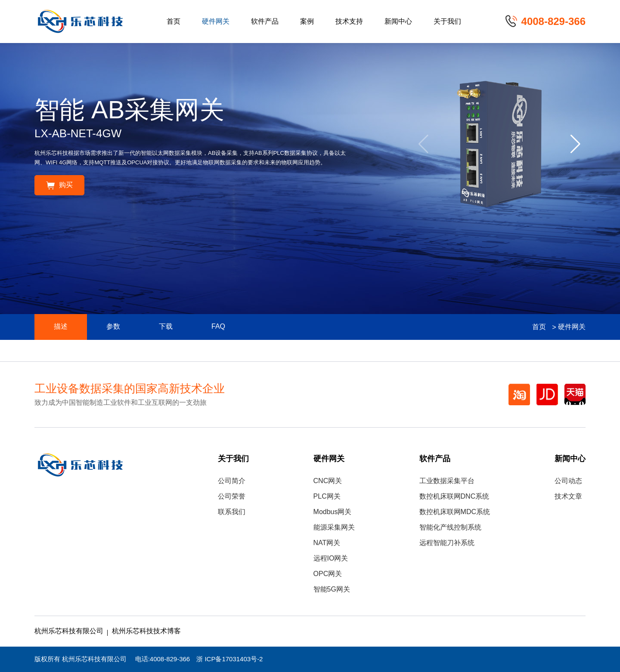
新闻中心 (398, 22)
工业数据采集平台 (447, 481)
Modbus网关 (333, 512)
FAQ (218, 327)
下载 (166, 327)
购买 (59, 185)
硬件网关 (216, 22)
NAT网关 (327, 543)
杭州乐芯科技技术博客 (146, 631)
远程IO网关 (331, 559)
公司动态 (568, 481)
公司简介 (232, 481)
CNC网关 (328, 481)
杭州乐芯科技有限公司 (69, 631)
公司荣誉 (232, 497)
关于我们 (447, 22)
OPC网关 (328, 574)
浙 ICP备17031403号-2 (229, 660)
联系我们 (232, 512)
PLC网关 (327, 497)
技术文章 (568, 497)
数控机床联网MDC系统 (455, 512)
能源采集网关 (334, 528)
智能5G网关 (332, 590)
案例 (307, 22)
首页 (174, 22)
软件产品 (265, 22)
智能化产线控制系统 (450, 528)
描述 (61, 327)
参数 (113, 327)
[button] (575, 144)
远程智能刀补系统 (447, 543)
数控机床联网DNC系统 (454, 497)
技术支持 (349, 22)
